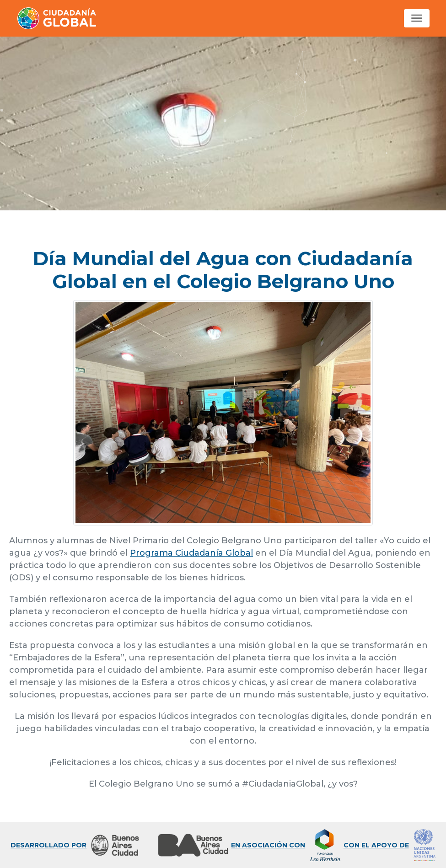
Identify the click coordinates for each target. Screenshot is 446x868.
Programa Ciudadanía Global (191, 553)
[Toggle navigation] (417, 18)
